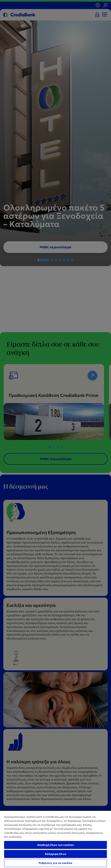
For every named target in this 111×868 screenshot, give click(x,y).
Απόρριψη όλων (55, 854)
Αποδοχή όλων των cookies (55, 845)
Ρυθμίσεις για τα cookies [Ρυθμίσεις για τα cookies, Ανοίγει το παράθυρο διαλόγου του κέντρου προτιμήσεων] (55, 863)
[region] (55, 839)
